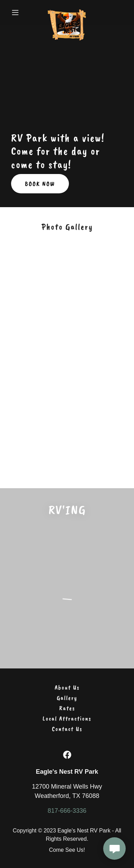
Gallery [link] (67, 698)
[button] (17, 12)
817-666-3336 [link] (67, 811)
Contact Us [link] (67, 729)
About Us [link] (67, 687)
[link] (67, 12)
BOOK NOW (40, 184)
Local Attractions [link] (67, 718)
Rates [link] (67, 708)
